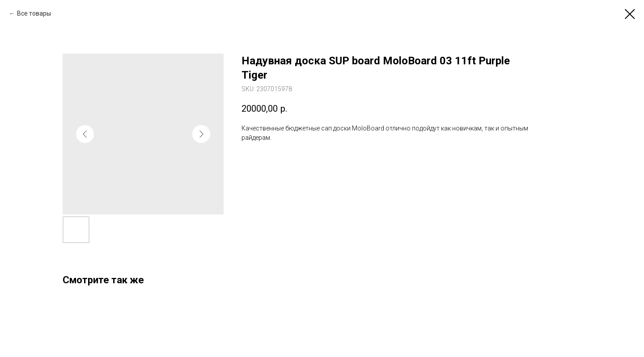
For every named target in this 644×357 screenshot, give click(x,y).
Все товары (34, 13)
